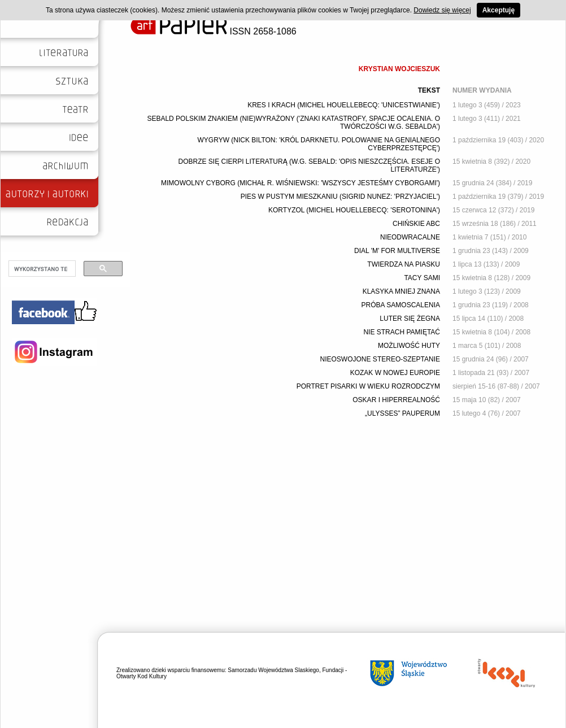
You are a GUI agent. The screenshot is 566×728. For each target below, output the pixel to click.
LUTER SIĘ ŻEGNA (410, 319)
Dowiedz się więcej (442, 10)
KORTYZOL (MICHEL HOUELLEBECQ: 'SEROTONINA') (354, 210)
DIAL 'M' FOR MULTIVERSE (397, 251)
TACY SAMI (422, 278)
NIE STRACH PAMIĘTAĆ (402, 332)
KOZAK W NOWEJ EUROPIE (395, 373)
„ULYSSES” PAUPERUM (402, 413)
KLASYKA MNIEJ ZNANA (401, 291)
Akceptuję (498, 10)
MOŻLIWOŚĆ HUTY (409, 346)
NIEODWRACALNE (410, 237)
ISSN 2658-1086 (214, 31)
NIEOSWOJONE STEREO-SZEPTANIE (380, 359)
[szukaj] (41, 269)
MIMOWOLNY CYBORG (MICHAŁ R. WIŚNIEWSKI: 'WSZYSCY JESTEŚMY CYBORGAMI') (301, 183)
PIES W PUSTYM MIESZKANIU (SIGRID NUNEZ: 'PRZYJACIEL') (340, 197)
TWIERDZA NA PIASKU (404, 264)
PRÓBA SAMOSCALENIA (401, 305)
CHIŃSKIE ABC (416, 224)
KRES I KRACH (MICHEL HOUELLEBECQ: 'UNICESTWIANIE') (344, 105)
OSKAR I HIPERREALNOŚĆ (396, 400)
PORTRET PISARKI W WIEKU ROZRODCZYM (368, 386)
